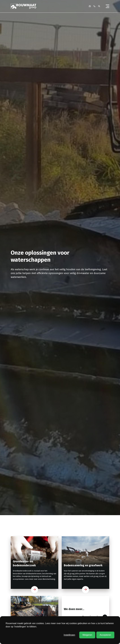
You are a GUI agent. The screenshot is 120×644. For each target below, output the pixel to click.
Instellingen (69, 635)
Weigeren (87, 635)
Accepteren (105, 635)
